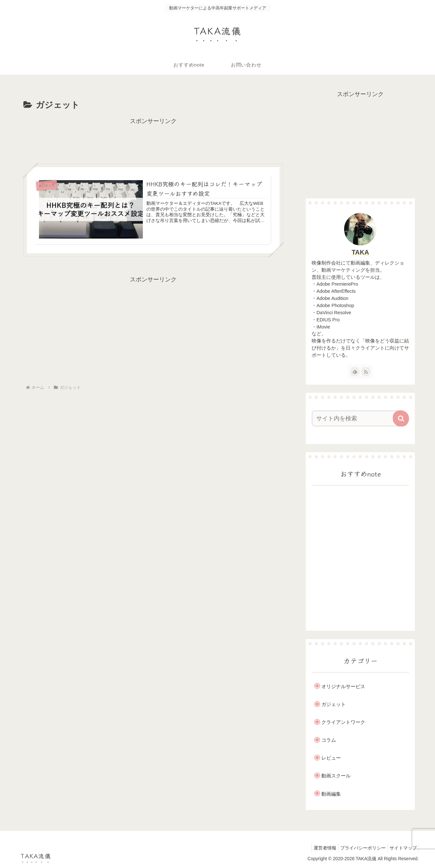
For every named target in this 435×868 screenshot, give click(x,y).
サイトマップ (402, 848)
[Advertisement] (153, 141)
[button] (401, 418)
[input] (356, 418)
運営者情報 (317, 848)
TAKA (360, 252)
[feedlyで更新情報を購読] (355, 372)
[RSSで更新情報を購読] (366, 372)
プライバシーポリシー (358, 848)
